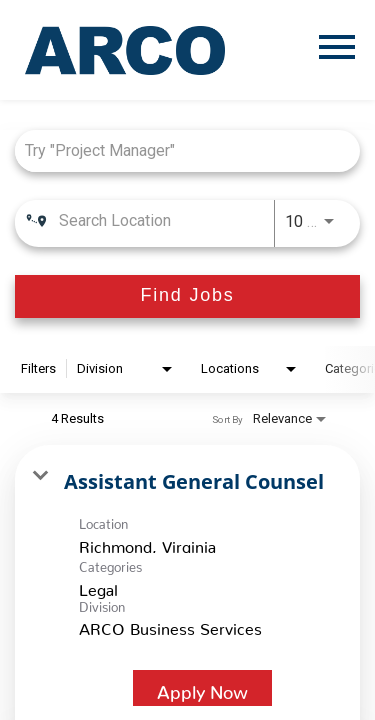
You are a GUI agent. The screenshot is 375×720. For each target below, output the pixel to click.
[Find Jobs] (187, 296)
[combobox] (177, 150)
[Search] (187, 296)
